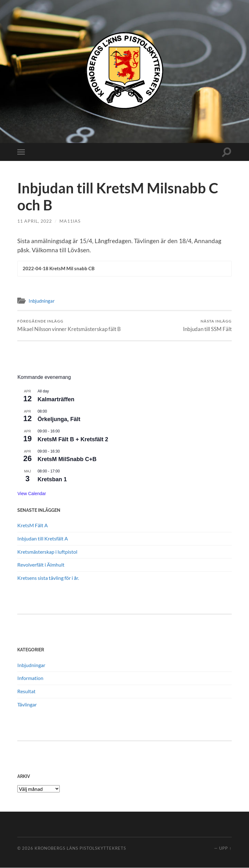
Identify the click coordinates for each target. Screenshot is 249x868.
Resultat (26, 691)
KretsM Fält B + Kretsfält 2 (73, 440)
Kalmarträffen (56, 400)
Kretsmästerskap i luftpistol (47, 552)
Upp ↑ (225, 848)
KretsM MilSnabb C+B (67, 460)
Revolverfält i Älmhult (41, 565)
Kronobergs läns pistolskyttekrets (80, 848)
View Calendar (32, 494)
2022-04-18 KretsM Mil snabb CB (59, 269)
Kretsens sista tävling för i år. (48, 578)
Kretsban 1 (52, 480)
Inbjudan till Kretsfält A (43, 539)
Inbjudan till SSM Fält (207, 326)
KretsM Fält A (33, 525)
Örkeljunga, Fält (59, 420)
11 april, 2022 (35, 221)
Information (30, 679)
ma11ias (70, 221)
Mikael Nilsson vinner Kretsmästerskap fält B (69, 326)
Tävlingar (27, 705)
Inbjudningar (42, 301)
